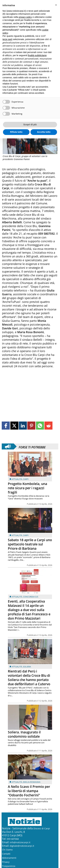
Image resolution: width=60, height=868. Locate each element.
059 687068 (13, 839)
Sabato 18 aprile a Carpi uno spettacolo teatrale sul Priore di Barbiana (30, 544)
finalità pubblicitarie (37, 55)
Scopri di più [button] (30, 125)
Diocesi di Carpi (42, 828)
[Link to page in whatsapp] (40, 426)
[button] (56, 5)
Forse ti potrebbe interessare (32, 446)
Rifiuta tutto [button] (16, 132)
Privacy (6, 862)
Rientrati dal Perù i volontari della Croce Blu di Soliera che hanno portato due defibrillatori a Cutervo (29, 678)
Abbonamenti (9, 858)
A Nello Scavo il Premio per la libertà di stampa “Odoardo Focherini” (29, 791)
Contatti (6, 854)
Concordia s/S (31, 597)
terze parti (7, 39)
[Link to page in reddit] (48, 426)
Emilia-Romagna (32, 782)
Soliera (27, 667)
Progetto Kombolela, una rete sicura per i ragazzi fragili (27, 488)
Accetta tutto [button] (44, 132)
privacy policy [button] (25, 17)
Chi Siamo (7, 850)
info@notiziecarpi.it (20, 842)
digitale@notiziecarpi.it (22, 846)
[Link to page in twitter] (14, 426)
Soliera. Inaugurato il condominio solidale (24, 734)
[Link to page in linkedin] (23, 426)
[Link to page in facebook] (6, 426)
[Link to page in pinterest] (31, 426)
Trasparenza (9, 866)
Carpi (26, 479)
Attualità (17, 479)
